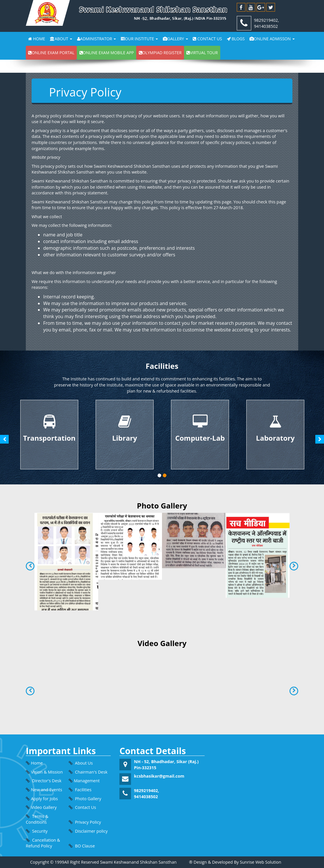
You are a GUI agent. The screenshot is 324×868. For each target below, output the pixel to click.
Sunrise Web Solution (260, 862)
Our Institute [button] (139, 39)
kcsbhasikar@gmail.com (159, 776)
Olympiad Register (160, 53)
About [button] (61, 39)
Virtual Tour (202, 53)
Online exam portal (51, 53)
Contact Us (207, 39)
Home (37, 39)
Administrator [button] (97, 39)
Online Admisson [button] (272, 39)
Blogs (236, 39)
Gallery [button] (175, 39)
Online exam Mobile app (107, 53)
